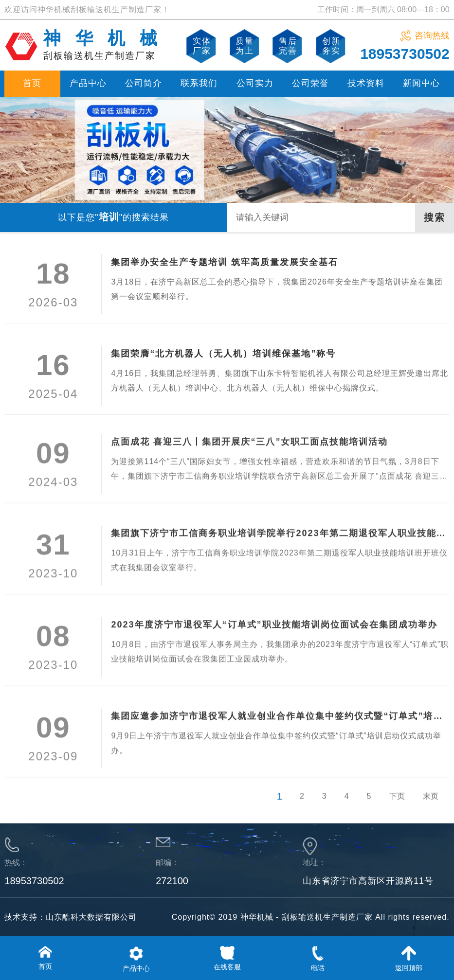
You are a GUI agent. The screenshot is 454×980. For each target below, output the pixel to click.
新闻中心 (421, 83)
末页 (431, 819)
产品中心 (88, 83)
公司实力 (255, 83)
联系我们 (199, 83)
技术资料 (366, 83)
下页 (397, 819)
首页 (32, 83)
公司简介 (144, 83)
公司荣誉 (310, 83)
